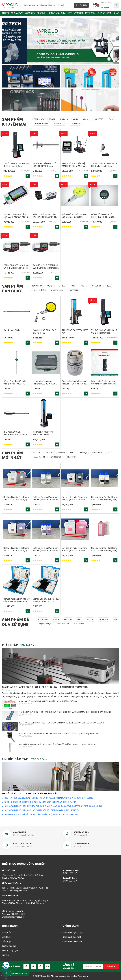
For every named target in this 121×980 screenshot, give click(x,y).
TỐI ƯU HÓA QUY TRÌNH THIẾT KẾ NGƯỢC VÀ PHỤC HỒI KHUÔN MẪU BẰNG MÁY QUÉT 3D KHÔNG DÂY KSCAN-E (65, 712)
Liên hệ (5, 955)
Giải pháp (6, 941)
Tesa (111, 119)
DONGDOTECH (59, 123)
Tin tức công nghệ (10, 950)
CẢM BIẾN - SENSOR (35, 13)
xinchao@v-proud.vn (16, 917)
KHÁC (116, 13)
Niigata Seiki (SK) (42, 123)
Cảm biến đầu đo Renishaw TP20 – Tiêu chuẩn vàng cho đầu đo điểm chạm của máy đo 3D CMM (59, 733)
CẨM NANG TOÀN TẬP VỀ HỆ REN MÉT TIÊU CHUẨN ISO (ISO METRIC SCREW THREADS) (41, 814)
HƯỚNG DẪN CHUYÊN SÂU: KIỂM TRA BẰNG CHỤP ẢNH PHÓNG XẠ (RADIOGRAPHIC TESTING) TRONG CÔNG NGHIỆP (53, 806)
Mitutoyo (86, 119)
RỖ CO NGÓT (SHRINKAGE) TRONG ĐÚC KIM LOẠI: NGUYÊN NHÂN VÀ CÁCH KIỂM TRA (40, 802)
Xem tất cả (29, 645)
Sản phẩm (7, 932)
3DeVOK (52, 119)
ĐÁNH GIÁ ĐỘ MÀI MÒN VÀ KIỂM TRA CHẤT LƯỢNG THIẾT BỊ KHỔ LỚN (48, 701)
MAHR (75, 119)
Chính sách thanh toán (72, 941)
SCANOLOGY (39, 119)
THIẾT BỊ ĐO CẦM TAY (12, 13)
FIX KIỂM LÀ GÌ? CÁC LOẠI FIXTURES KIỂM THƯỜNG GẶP (30, 794)
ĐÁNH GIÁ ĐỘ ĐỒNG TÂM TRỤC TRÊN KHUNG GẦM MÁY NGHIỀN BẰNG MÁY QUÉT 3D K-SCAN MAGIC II (61, 723)
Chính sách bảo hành (72, 937)
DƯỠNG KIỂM (104, 13)
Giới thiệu (6, 937)
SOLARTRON (99, 119)
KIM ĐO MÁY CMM (57, 13)
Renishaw (64, 119)
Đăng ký (104, 3)
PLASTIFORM (75, 123)
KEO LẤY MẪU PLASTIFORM (82, 13)
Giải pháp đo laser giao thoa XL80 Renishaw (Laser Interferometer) (45, 687)
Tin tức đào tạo (9, 946)
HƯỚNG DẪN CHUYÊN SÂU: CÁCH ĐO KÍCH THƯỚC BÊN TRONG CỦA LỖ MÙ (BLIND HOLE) (41, 810)
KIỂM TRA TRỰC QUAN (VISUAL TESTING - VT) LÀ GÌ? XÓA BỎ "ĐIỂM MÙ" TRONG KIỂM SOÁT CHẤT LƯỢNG (48, 798)
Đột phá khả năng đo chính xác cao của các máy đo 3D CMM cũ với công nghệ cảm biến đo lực (58, 744)
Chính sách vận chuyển (73, 932)
